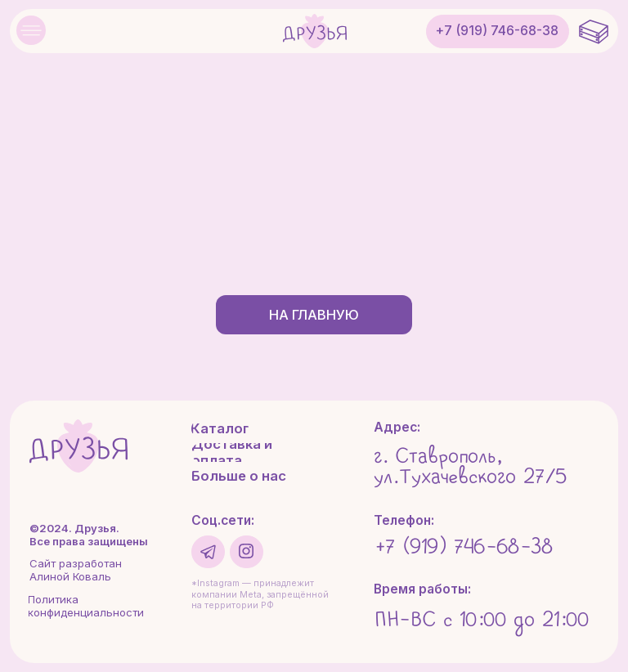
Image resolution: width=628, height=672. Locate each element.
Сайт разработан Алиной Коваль (76, 570)
